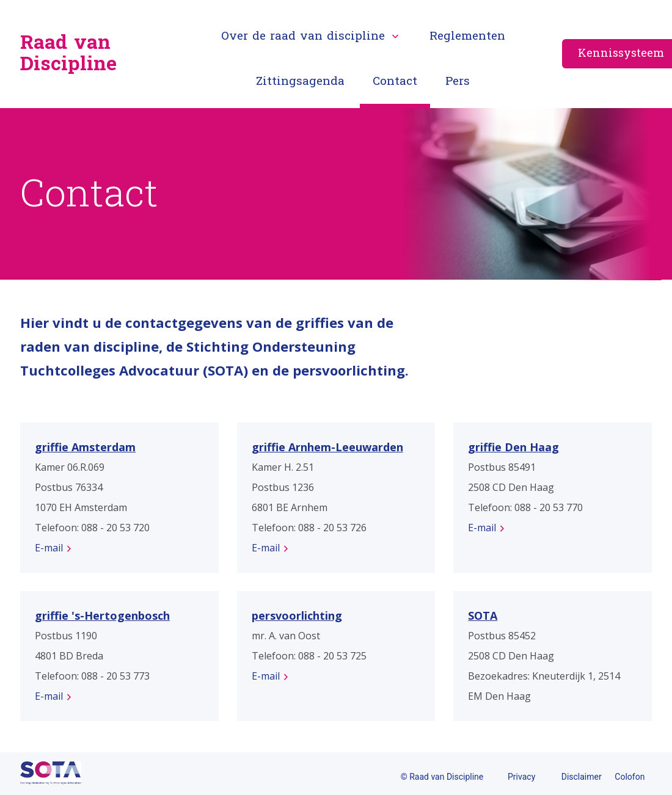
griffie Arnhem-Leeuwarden (327, 447)
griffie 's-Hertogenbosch (102, 615)
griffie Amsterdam (85, 447)
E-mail (49, 548)
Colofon (630, 777)
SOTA (483, 615)
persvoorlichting (297, 615)
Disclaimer (582, 777)
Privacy (521, 777)
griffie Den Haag (513, 447)
